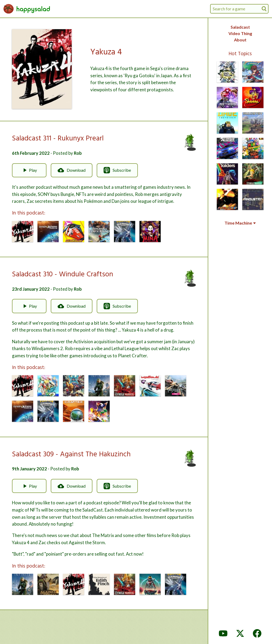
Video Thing (240, 33)
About (240, 40)
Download (72, 170)
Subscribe (117, 170)
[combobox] (239, 9)
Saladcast (240, 27)
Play (29, 170)
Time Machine (240, 223)
